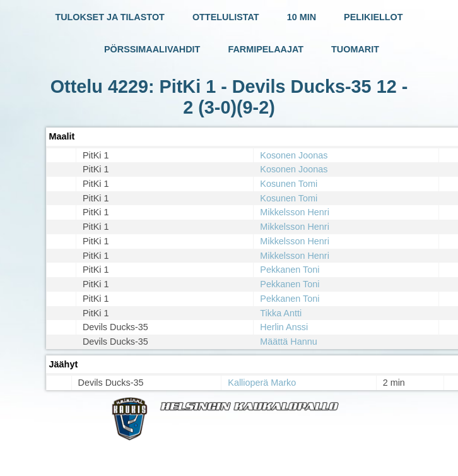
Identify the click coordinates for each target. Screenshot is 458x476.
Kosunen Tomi (289, 184)
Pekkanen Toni (290, 270)
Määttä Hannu (288, 342)
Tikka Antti (281, 313)
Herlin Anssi (284, 327)
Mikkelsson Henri (295, 212)
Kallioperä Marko (262, 383)
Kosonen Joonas (294, 155)
